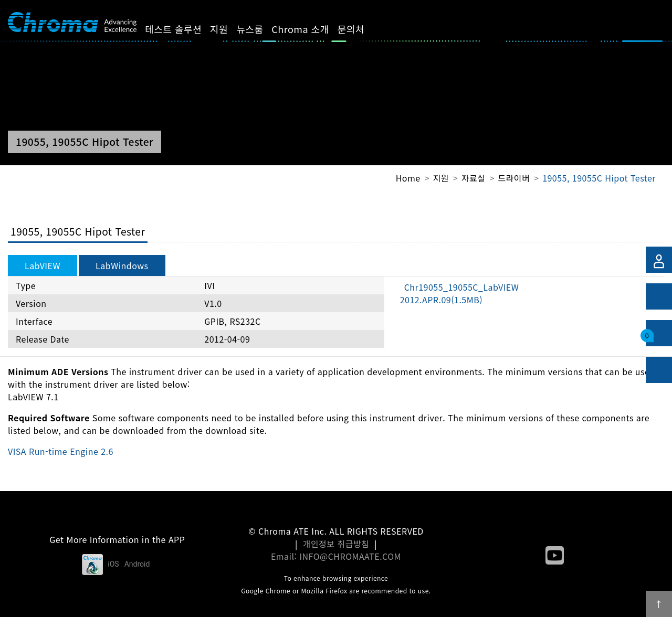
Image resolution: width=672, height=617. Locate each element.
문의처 (363, 29)
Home (408, 178)
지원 (231, 29)
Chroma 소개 (312, 29)
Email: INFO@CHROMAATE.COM (336, 556)
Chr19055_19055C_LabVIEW (460, 293)
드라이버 (514, 178)
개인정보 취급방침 (336, 544)
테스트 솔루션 (185, 29)
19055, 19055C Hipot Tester (599, 178)
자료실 (474, 178)
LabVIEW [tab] (43, 265)
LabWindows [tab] (122, 265)
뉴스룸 (262, 29)
